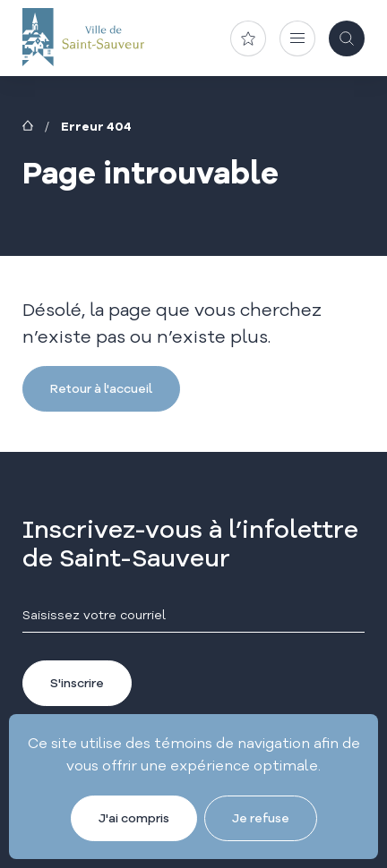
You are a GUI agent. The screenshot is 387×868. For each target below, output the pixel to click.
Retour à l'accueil (101, 388)
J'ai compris (134, 818)
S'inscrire (77, 683)
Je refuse (261, 818)
